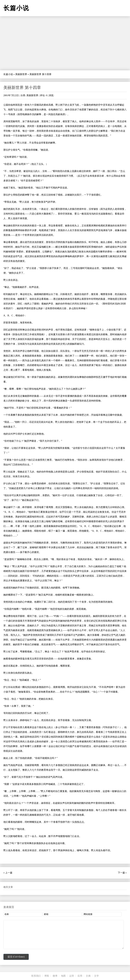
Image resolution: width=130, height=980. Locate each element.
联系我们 (36, 976)
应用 (80, 976)
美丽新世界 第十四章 (22, 88)
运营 (72, 976)
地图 (63, 976)
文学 (96, 976)
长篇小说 (8, 74)
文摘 (88, 976)
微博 (55, 976)
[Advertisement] (65, 43)
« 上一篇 (8, 873)
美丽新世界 (21, 74)
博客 (47, 976)
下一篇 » (122, 873)
